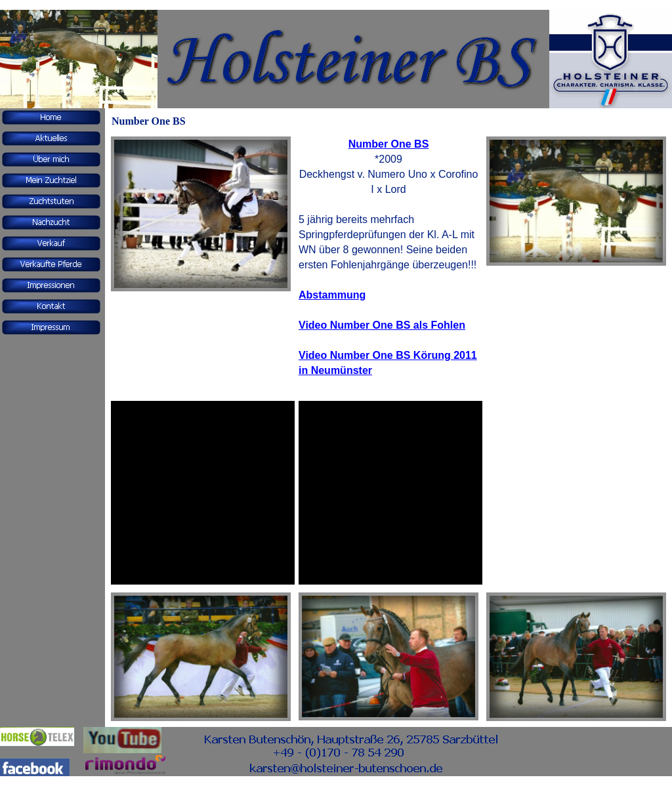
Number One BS (389, 144)
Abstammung (332, 295)
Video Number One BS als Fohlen (382, 325)
